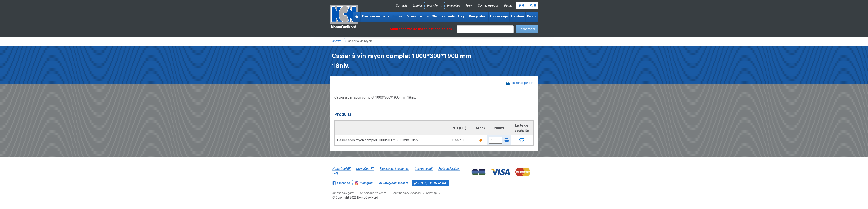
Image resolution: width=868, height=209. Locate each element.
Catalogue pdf (424, 169)
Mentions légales (344, 193)
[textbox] (485, 29)
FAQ (335, 173)
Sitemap (432, 193)
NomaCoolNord (344, 17)
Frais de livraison (449, 169)
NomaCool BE (342, 169)
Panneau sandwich (376, 16)
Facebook (343, 183)
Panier (521, 5)
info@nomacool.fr (396, 183)
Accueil (337, 41)
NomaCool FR (365, 169)
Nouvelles (454, 5)
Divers (532, 16)
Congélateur (478, 16)
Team (469, 5)
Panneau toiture (417, 16)
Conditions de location (406, 193)
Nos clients (435, 5)
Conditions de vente (373, 193)
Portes (397, 16)
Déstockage (499, 16)
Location (517, 16)
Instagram (367, 183)
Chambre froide (443, 16)
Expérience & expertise (395, 169)
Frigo (462, 16)
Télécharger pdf (522, 83)
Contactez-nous (488, 5)
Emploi (417, 5)
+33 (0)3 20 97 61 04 (432, 183)
